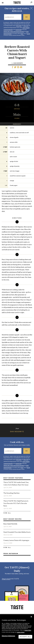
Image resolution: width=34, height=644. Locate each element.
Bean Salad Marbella (10, 524)
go (27, 17)
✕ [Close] (31, 617)
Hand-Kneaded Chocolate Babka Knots (17, 532)
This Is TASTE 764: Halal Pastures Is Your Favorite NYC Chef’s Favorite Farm (16, 503)
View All (7, 513)
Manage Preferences (8, 636)
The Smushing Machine (11, 493)
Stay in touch (6, 579)
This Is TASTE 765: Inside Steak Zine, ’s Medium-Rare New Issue (16, 483)
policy (22, 34)
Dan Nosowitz (18, 63)
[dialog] (17, 629)
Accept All (25, 637)
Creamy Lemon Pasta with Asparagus (16, 540)
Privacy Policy (28, 630)
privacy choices (21, 632)
